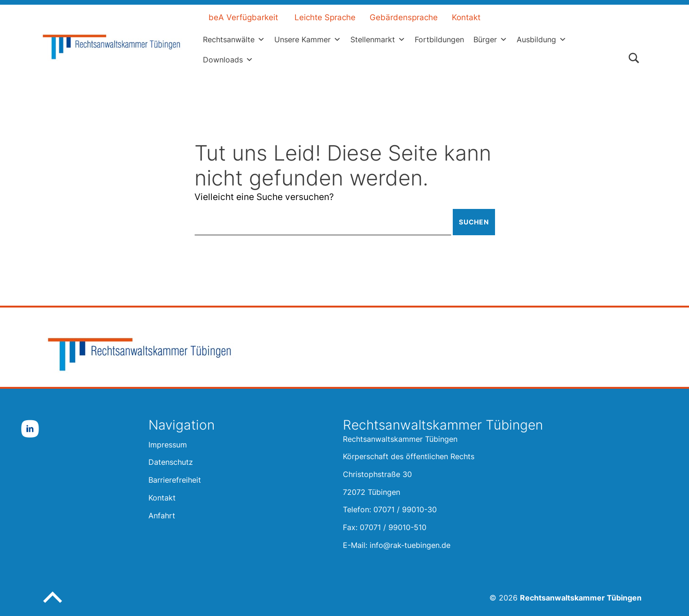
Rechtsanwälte (234, 39)
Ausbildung (542, 39)
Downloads (228, 60)
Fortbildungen (439, 39)
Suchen (473, 222)
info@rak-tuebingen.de (410, 545)
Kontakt (466, 17)
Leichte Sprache (325, 17)
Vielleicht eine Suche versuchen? (264, 197)
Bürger (490, 39)
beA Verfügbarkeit (243, 17)
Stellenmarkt (378, 39)
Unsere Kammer (308, 39)
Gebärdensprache (404, 17)
